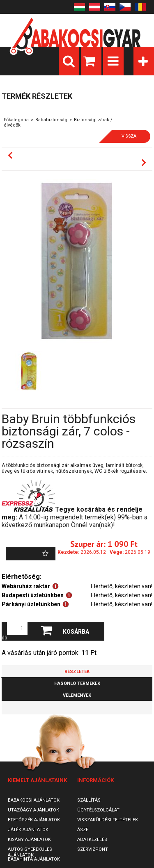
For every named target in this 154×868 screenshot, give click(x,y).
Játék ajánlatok (28, 830)
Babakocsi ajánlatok (34, 800)
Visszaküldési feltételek (108, 820)
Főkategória (16, 120)
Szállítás (89, 800)
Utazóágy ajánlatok (33, 810)
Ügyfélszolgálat (98, 810)
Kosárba (76, 632)
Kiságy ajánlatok (29, 840)
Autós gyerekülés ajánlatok (30, 852)
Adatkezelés (92, 840)
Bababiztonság (51, 120)
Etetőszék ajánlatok (34, 820)
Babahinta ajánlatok (34, 859)
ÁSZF (83, 830)
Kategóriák (144, 61)
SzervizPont (93, 849)
